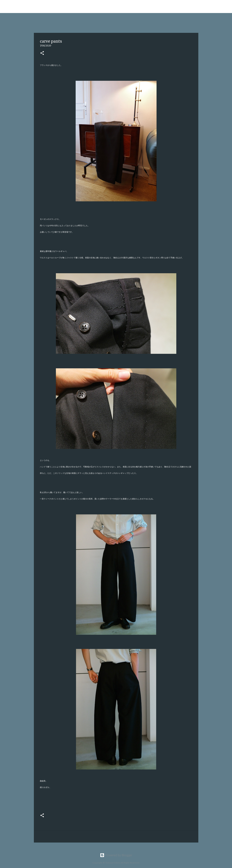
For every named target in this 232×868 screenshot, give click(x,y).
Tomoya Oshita (29, 6)
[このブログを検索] (209, 7)
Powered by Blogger (116, 855)
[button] (42, 53)
